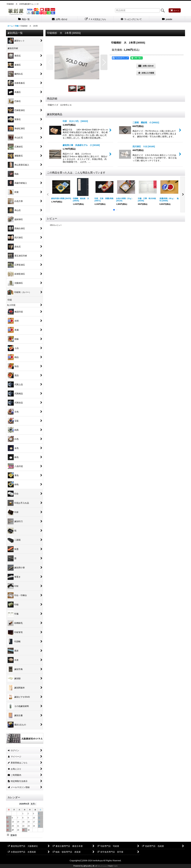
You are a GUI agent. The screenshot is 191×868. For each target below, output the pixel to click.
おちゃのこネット (91, 866)
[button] (50, 62)
